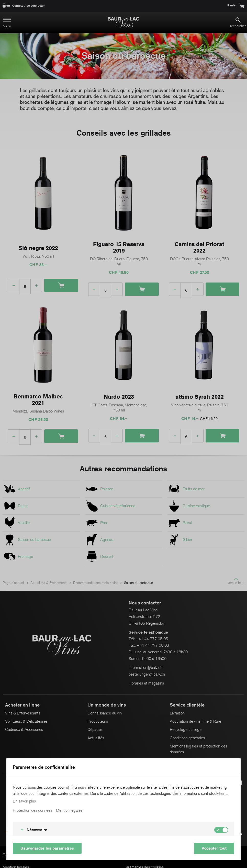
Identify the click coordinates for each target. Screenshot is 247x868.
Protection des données (32, 810)
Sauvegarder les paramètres (47, 848)
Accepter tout (214, 848)
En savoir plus (24, 801)
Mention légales (69, 810)
